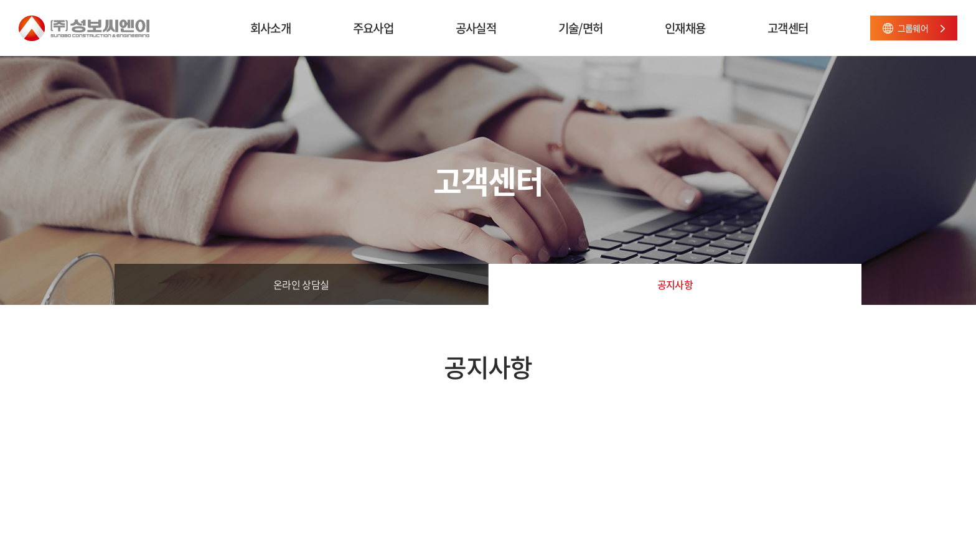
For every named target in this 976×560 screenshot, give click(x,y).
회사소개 (270, 28)
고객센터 (788, 28)
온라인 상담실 (301, 284)
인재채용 (685, 28)
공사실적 (476, 28)
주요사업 (373, 28)
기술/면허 (580, 28)
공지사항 (675, 284)
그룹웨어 (913, 28)
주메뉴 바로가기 (0, 0)
